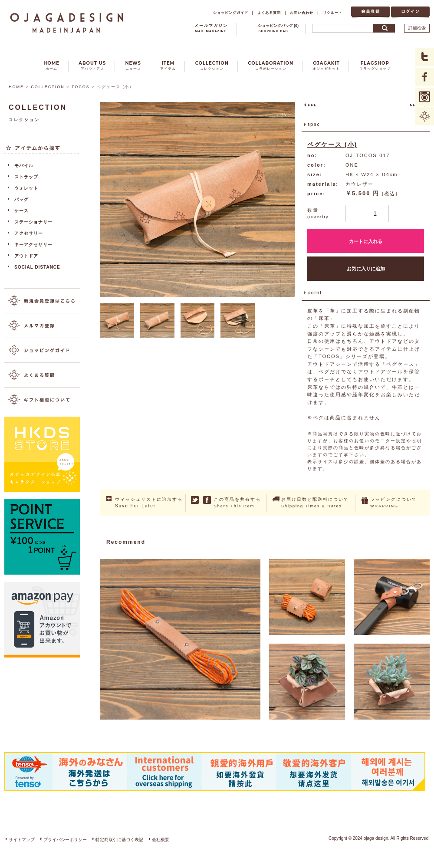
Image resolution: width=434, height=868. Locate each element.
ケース (21, 211)
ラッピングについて (394, 503)
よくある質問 (269, 13)
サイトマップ (22, 840)
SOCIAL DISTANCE (37, 267)
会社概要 (161, 840)
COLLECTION (212, 66)
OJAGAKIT (326, 66)
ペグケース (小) (332, 145)
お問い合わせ (302, 13)
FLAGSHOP (375, 66)
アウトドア (26, 256)
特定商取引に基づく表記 (119, 840)
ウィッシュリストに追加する (149, 503)
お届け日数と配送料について (315, 503)
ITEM (168, 66)
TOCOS (81, 87)
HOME (51, 66)
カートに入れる (366, 241)
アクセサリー (29, 233)
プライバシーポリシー (65, 840)
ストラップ (26, 177)
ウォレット (26, 188)
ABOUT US (92, 66)
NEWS (133, 66)
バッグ (21, 199)
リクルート (333, 13)
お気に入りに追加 (366, 269)
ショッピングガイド (231, 13)
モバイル (24, 166)
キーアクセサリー (33, 245)
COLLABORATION (271, 66)
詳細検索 (417, 28)
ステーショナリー (33, 222)
